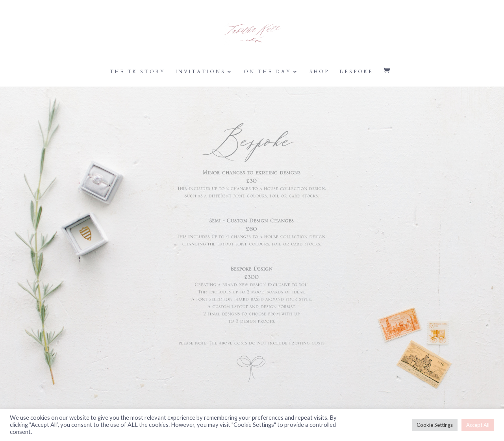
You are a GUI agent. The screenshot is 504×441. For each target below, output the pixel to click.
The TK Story (138, 72)
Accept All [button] (478, 425)
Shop (319, 72)
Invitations (201, 72)
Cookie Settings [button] (435, 425)
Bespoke (356, 72)
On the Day (268, 72)
